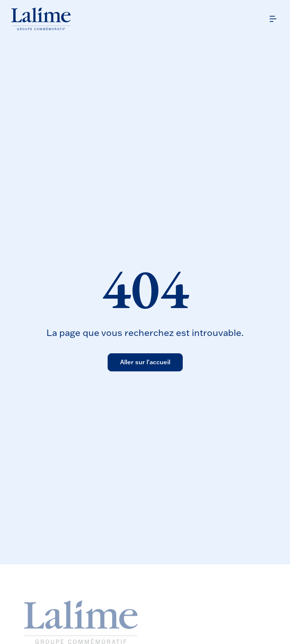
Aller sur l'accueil (145, 362)
